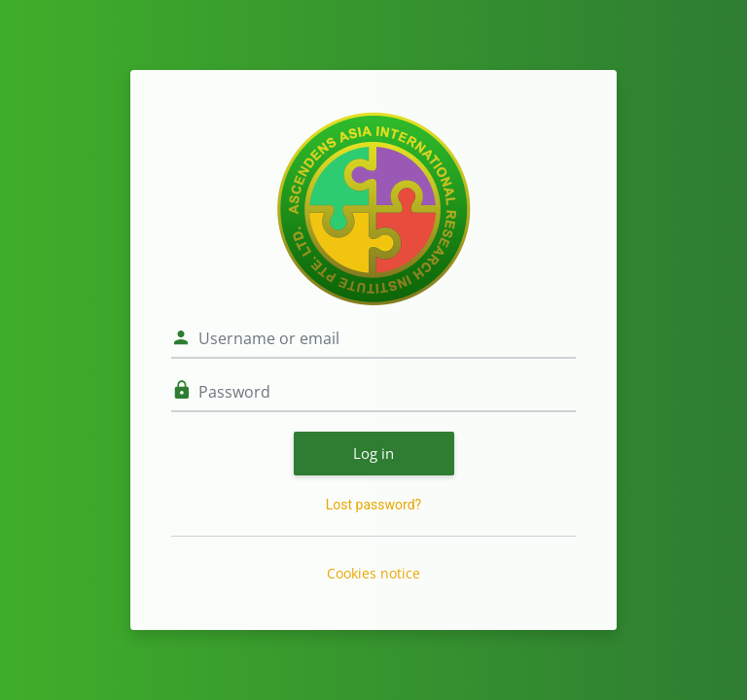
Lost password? (373, 505)
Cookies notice (373, 573)
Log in (373, 453)
